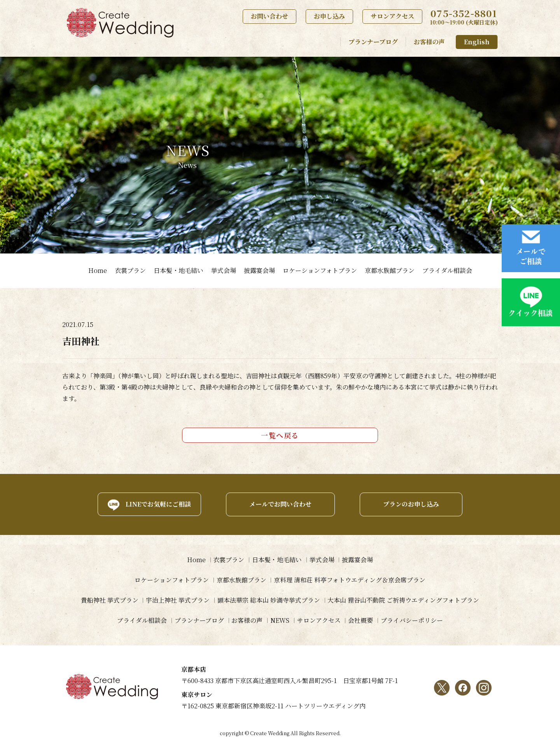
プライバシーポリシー (412, 620)
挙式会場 (224, 270)
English (477, 42)
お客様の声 (429, 42)
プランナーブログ (373, 42)
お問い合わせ (269, 16)
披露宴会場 (259, 270)
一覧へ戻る (280, 435)
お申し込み (329, 16)
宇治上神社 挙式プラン (178, 600)
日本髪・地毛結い (178, 270)
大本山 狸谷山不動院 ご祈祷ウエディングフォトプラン (404, 600)
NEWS (280, 620)
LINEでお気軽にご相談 (157, 504)
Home (98, 270)
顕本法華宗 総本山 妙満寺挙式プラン (269, 600)
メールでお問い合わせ (280, 504)
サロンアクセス (392, 16)
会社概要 (361, 620)
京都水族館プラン (390, 270)
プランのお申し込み (411, 504)
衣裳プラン (130, 270)
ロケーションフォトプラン (320, 270)
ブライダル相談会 (447, 270)
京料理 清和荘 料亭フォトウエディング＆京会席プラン (350, 580)
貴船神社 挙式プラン (109, 600)
